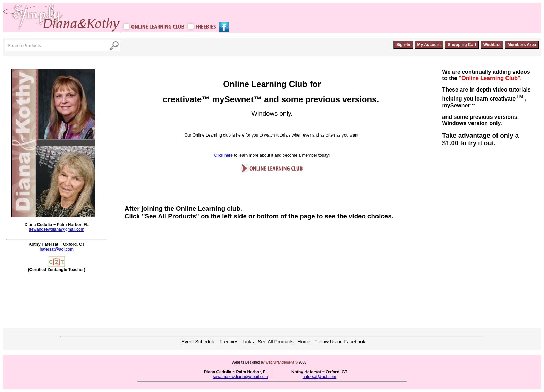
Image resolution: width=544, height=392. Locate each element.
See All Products (276, 342)
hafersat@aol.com (57, 249)
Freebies (229, 342)
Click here (224, 155)
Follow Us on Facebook (340, 342)
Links (248, 342)
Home (304, 342)
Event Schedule (198, 342)
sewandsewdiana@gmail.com (57, 229)
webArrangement (280, 362)
